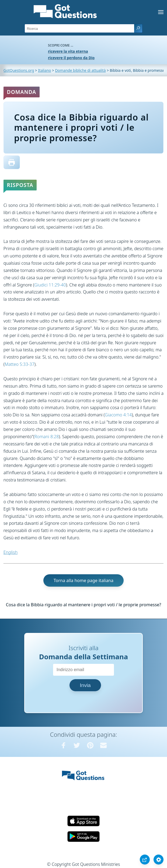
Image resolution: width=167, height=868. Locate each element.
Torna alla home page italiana (83, 580)
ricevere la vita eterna (68, 51)
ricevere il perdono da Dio (71, 58)
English (11, 552)
